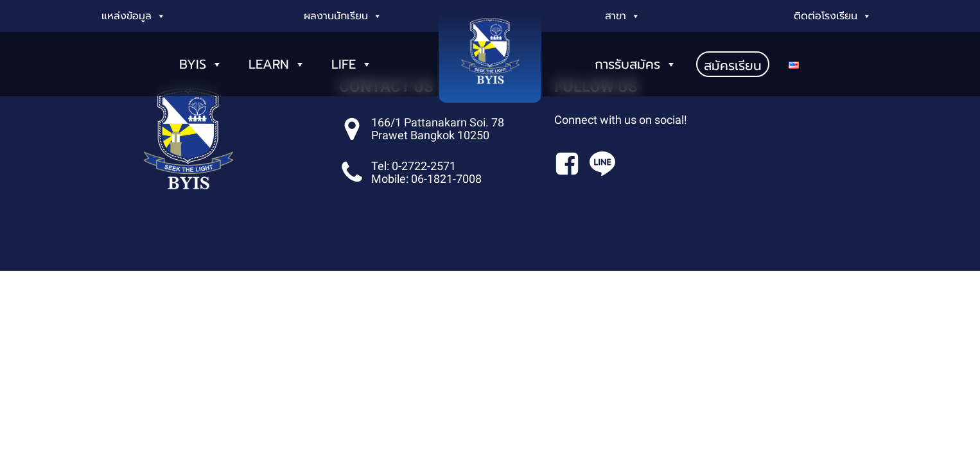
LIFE (352, 58)
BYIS (201, 58)
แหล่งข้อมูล (134, 16)
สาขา (623, 16)
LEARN (277, 58)
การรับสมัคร (636, 58)
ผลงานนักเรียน (343, 16)
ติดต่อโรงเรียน (833, 16)
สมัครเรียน (733, 59)
